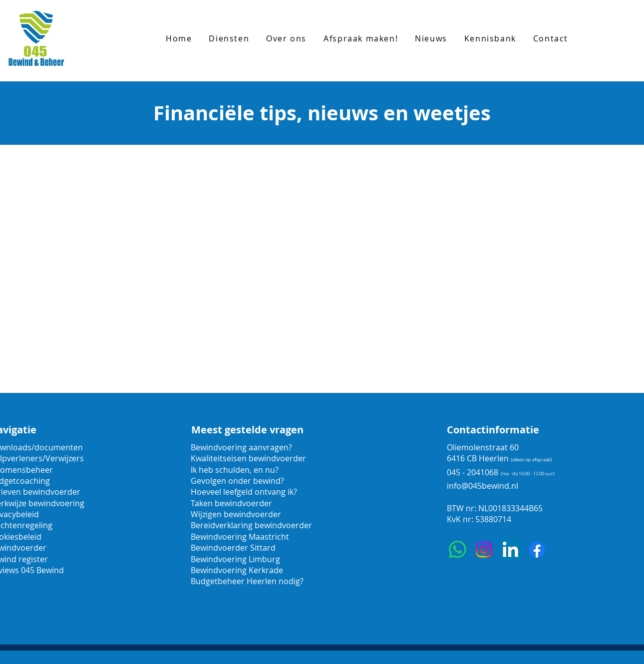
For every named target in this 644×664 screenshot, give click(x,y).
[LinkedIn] (510, 549)
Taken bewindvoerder (231, 503)
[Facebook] (537, 549)
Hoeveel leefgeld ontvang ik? (244, 492)
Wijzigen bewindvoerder (236, 514)
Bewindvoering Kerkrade (237, 570)
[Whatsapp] (458, 549)
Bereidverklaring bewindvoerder (251, 525)
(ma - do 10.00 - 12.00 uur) (528, 474)
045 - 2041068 (473, 472)
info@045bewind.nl (483, 486)
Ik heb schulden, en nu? (235, 470)
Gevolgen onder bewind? (238, 481)
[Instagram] (484, 549)
